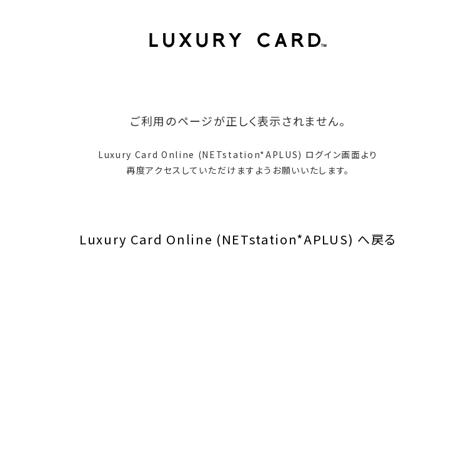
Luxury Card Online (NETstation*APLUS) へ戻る (238, 239)
